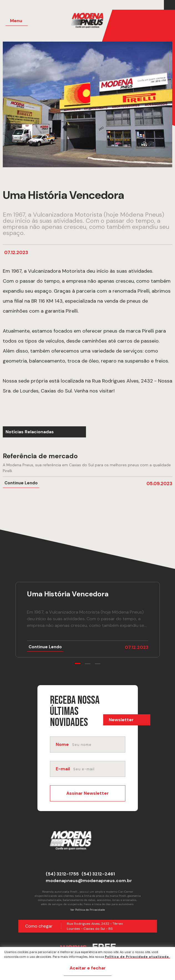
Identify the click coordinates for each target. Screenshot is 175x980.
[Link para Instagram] (171, 5)
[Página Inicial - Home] (91, 22)
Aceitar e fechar (88, 968)
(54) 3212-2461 (98, 874)
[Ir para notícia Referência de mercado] (87, 470)
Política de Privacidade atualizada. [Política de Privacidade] (137, 957)
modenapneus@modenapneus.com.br (89, 881)
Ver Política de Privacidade (87, 910)
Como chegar (39, 926)
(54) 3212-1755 (62, 874)
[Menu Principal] (17, 21)
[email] (99, 769)
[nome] (98, 745)
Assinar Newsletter (87, 793)
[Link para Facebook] (168, 5)
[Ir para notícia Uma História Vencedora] (88, 620)
